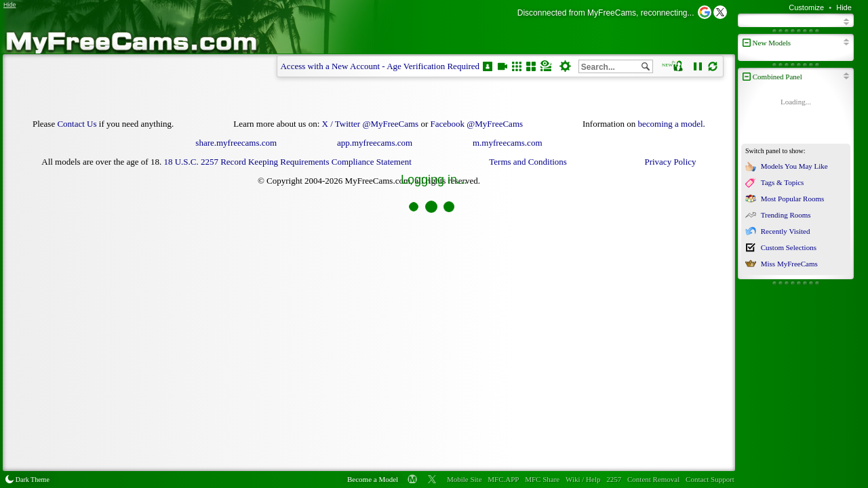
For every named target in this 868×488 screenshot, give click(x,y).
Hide (844, 7)
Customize (806, 7)
